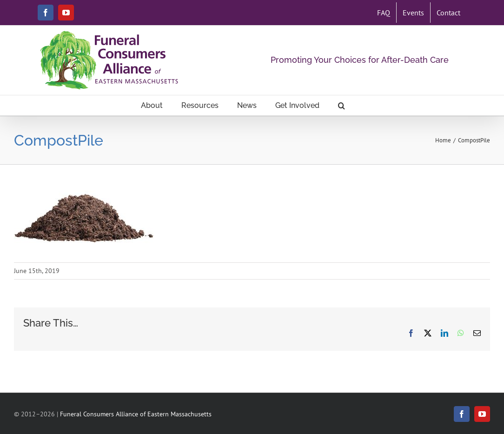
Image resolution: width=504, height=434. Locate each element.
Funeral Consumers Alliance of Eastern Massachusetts (136, 414)
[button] (342, 105)
